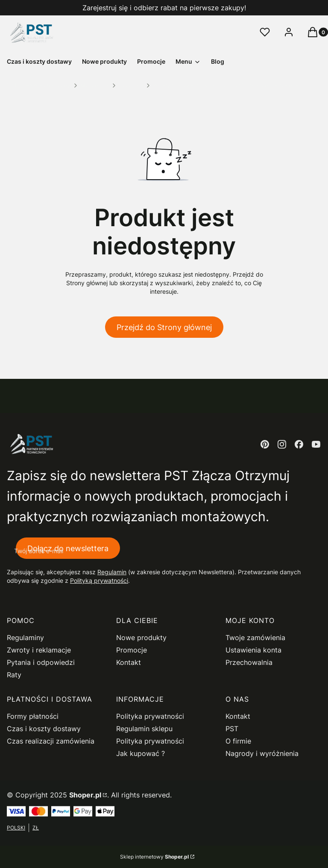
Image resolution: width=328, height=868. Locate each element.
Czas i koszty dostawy (44, 729)
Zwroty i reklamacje (39, 650)
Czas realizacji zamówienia (51, 741)
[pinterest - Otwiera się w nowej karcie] (265, 444)
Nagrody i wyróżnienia (262, 753)
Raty (14, 675)
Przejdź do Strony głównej (164, 327)
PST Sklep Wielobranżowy (39, 85)
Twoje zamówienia (255, 638)
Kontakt (129, 662)
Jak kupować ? (141, 753)
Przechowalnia (249, 662)
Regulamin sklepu (144, 729)
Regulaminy (25, 638)
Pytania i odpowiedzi (41, 662)
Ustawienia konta (253, 650)
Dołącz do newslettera (68, 548)
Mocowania (95, 85)
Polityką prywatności (99, 581)
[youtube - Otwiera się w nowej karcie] (316, 444)
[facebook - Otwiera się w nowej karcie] (299, 444)
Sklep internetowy (154, 857)
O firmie (238, 741)
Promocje (132, 650)
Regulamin (112, 572)
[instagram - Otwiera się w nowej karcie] (282, 444)
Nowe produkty (141, 638)
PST (232, 729)
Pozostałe (131, 85)
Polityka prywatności (150, 716)
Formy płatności (33, 716)
